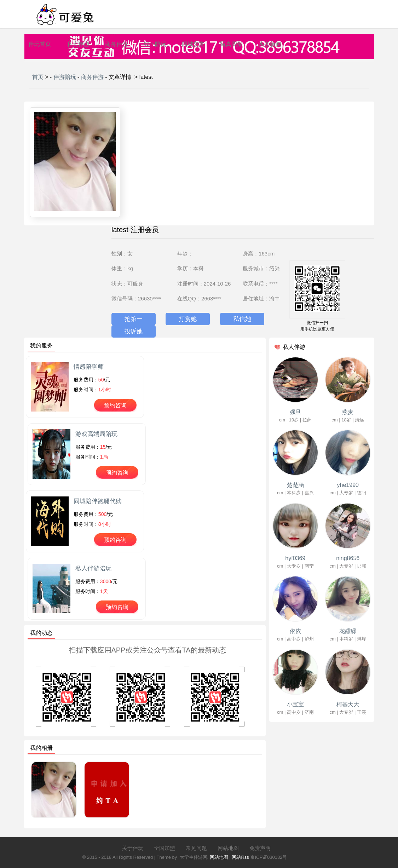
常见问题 (196, 848)
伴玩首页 (40, 44)
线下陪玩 (155, 44)
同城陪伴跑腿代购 (98, 501)
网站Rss (240, 857)
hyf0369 (295, 558)
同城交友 (193, 44)
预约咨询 (115, 405)
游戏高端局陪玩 (96, 434)
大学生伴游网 (194, 857)
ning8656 (348, 558)
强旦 (295, 412)
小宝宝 (295, 704)
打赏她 (188, 319)
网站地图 (228, 848)
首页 (38, 77)
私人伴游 (78, 44)
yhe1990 (348, 485)
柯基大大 (348, 704)
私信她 (242, 319)
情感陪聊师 (89, 367)
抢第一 (134, 319)
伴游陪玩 (65, 77)
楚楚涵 (295, 485)
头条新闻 (270, 44)
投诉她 (134, 331)
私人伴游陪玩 (93, 568)
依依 (295, 631)
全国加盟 (165, 848)
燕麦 (348, 412)
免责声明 (260, 848)
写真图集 (231, 44)
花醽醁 (348, 631)
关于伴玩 (133, 848)
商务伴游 (116, 44)
